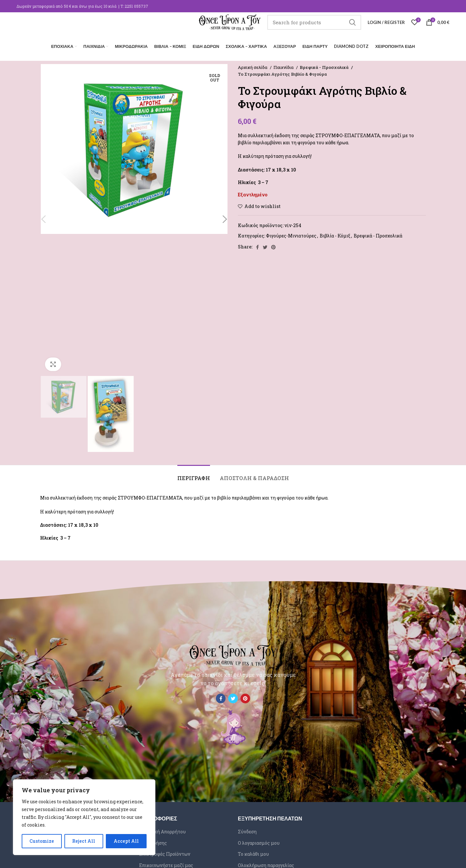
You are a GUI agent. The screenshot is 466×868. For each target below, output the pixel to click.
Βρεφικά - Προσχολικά (323, 65)
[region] (84, 817)
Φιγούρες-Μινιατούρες (291, 234)
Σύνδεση (247, 830)
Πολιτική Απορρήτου (162, 830)
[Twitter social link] (265, 245)
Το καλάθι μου (253, 852)
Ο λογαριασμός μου (259, 841)
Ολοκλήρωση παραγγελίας (266, 863)
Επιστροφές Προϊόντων (165, 852)
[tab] (194, 473)
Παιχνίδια (284, 65)
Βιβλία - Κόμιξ (335, 234)
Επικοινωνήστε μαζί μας (166, 863)
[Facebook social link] (257, 245)
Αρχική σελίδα (253, 65)
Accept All (126, 841)
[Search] (314, 27)
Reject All (84, 841)
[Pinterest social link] (273, 245)
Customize (42, 841)
